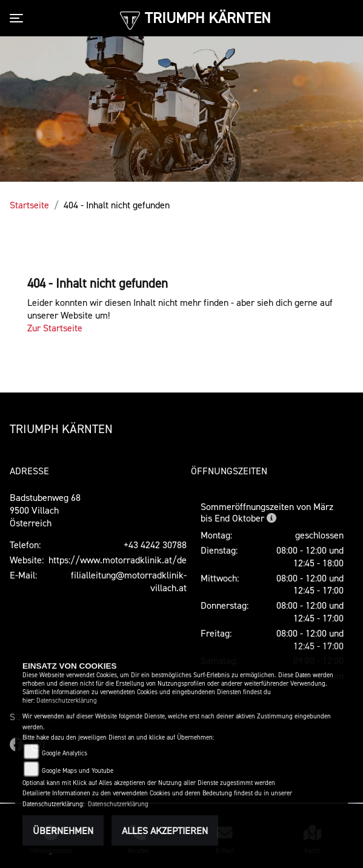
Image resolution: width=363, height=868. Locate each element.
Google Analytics (65, 753)
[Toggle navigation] (19, 18)
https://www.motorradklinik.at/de (118, 560)
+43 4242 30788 (155, 545)
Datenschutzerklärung (67, 701)
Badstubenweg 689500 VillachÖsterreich (45, 510)
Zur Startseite (55, 328)
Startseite (29, 205)
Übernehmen (63, 830)
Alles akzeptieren (165, 830)
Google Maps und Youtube (78, 771)
